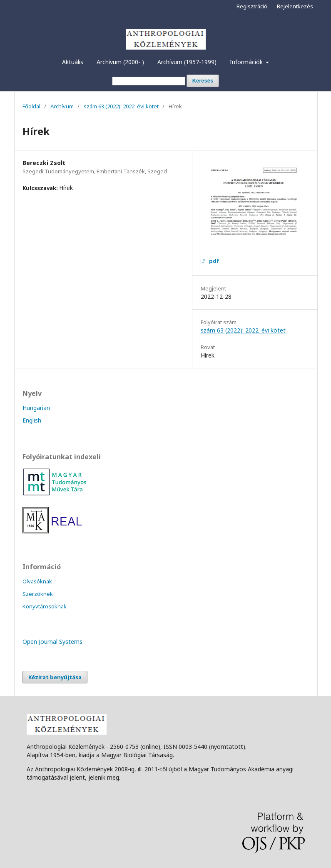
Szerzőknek (38, 594)
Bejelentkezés (295, 6)
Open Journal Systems (52, 642)
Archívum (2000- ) (120, 62)
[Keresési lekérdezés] (149, 81)
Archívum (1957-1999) (187, 62)
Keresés (203, 81)
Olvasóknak (37, 581)
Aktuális (73, 62)
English (32, 420)
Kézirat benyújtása (55, 677)
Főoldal (31, 106)
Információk (247, 62)
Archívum (62, 106)
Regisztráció (252, 6)
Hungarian (36, 408)
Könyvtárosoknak (45, 606)
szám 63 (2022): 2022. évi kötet (121, 106)
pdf (214, 261)
